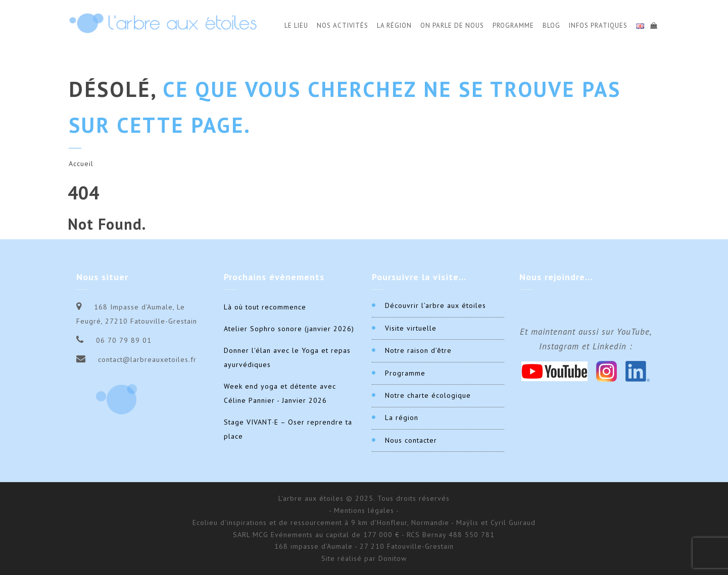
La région (402, 417)
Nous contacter (411, 440)
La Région (394, 25)
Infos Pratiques (598, 25)
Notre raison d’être (418, 350)
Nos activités (343, 25)
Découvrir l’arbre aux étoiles (435, 305)
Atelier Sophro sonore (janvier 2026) (289, 329)
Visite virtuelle (411, 328)
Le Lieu (296, 25)
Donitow (393, 558)
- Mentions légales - (364, 510)
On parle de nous (452, 25)
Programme (513, 25)
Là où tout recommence (265, 307)
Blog (551, 25)
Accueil (81, 164)
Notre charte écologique (428, 395)
